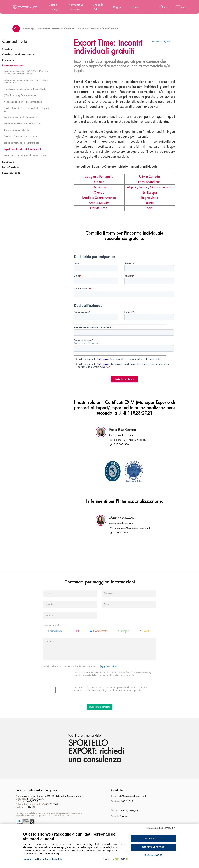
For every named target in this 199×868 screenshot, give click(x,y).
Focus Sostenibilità (11, 173)
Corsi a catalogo (54, 7)
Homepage (28, 29)
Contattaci (118, 790)
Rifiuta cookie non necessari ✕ (160, 828)
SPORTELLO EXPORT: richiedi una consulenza (25, 156)
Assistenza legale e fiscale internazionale (23, 102)
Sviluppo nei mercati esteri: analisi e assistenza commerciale (26, 81)
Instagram (134, 810)
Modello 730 (98, 7)
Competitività (43, 29)
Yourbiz (124, 816)
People (125, 631)
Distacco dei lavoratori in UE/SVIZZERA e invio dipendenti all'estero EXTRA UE (26, 72)
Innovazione (8, 60)
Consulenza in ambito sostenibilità (18, 55)
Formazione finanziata (76, 7)
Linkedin (123, 810)
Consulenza (8, 49)
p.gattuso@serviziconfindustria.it (131, 440)
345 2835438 (121, 445)
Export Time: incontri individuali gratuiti (22, 149)
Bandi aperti (8, 162)
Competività (100, 631)
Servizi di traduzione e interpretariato (21, 143)
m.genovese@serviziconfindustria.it (132, 528)
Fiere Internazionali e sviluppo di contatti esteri (26, 89)
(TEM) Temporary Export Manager (20, 95)
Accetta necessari (154, 847)
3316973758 (121, 533)
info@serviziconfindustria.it (132, 796)
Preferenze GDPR (153, 855)
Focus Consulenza (11, 167)
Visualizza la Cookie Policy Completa (43, 859)
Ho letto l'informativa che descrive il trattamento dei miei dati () (80, 666)
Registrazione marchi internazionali (21, 117)
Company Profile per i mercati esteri (21, 136)
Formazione (55, 631)
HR (78, 631)
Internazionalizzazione (64, 29)
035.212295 (128, 802)
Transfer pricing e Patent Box (17, 130)
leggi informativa (109, 666)
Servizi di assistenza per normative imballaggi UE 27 (27, 110)
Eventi (134, 7)
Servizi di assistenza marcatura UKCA (22, 124)
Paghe (117, 7)
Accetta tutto (154, 839)
